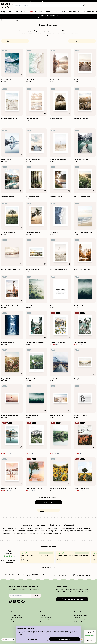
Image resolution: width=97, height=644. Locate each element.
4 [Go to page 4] (51, 510)
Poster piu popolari (17, 618)
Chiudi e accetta (65, 639)
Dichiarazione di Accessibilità (48, 624)
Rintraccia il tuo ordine (80, 615)
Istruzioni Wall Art (16, 615)
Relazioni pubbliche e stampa (48, 620)
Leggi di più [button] (49, 35)
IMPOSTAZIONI (33, 639)
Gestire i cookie (78, 622)
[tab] (87, 6)
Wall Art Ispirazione (17, 622)
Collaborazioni (44, 622)
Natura (9, 20)
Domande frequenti (80, 620)
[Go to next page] (58, 510)
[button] (90, 636)
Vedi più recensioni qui (48, 567)
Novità (13, 620)
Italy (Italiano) (8, 640)
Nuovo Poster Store (46, 618)
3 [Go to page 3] (48, 510)
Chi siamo (43, 615)
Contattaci (77, 618)
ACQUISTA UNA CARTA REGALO (72, 599)
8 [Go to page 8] (55, 510)
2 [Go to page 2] (45, 510)
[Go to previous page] (39, 510)
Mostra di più (48, 502)
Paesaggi (15, 20)
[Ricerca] (83, 5)
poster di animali (26, 532)
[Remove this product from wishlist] (21, 75)
